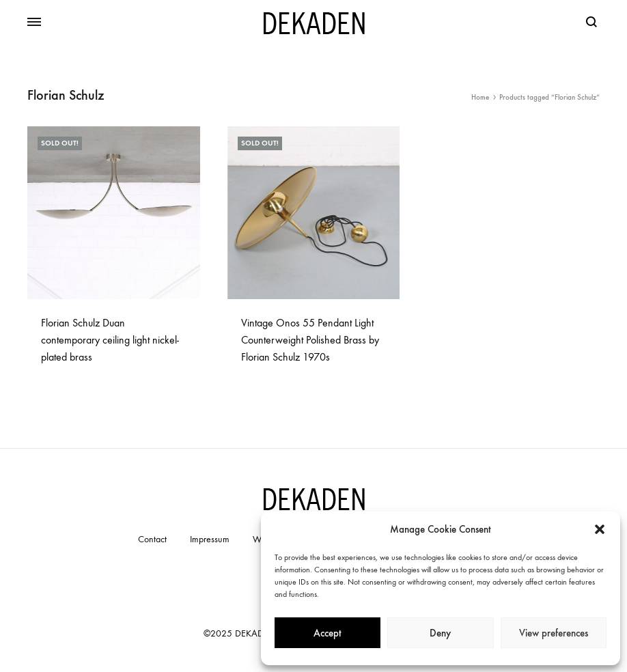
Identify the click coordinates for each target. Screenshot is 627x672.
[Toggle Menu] (34, 23)
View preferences (554, 633)
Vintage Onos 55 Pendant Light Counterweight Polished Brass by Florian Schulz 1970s (310, 340)
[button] (600, 529)
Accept (328, 633)
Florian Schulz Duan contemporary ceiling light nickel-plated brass (110, 340)
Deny (440, 633)
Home (480, 97)
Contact (152, 539)
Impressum (210, 539)
